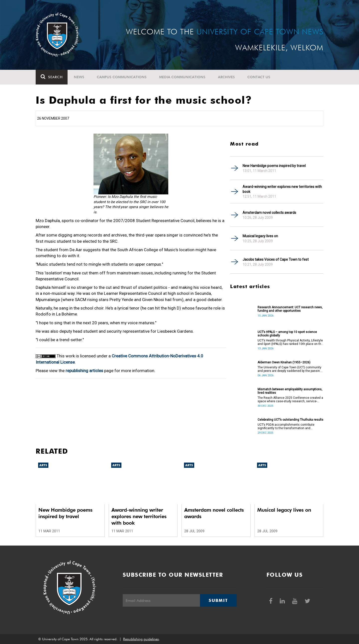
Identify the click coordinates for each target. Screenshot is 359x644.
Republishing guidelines (141, 639)
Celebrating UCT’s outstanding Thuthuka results (290, 420)
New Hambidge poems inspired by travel (274, 166)
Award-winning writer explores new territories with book (282, 189)
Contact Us (259, 77)
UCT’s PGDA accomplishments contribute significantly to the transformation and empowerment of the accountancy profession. (289, 426)
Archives (226, 77)
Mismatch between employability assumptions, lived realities (290, 391)
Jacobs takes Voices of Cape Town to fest (276, 259)
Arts (43, 465)
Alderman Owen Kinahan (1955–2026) (284, 362)
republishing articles (84, 371)
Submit (218, 600)
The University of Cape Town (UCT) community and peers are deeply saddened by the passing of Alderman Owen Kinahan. (290, 369)
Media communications (182, 77)
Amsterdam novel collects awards (269, 213)
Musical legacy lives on (260, 236)
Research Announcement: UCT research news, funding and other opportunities (290, 309)
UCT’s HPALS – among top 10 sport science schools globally (287, 334)
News (79, 77)
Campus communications (122, 77)
